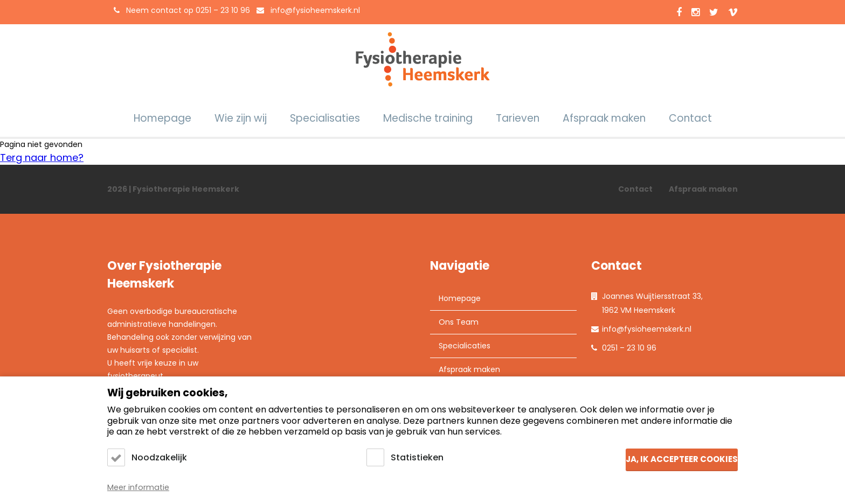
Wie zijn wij (241, 118)
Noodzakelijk (159, 457)
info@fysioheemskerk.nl (315, 10)
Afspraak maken (604, 118)
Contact (690, 118)
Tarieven (518, 118)
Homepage (162, 118)
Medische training (428, 118)
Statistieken (417, 457)
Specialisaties (325, 118)
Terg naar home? (42, 157)
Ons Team (459, 322)
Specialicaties (465, 346)
